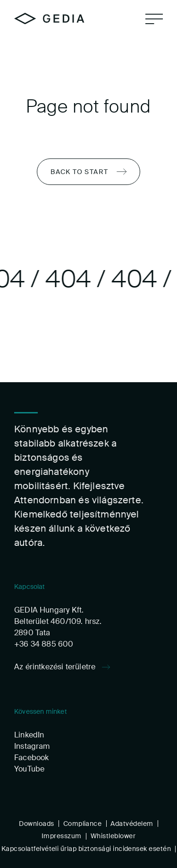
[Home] (49, 18)
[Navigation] (154, 19)
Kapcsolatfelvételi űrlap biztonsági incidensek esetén (86, 849)
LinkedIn (29, 734)
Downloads (36, 823)
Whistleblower (113, 836)
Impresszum (62, 836)
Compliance (83, 823)
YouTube (29, 768)
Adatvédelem (132, 823)
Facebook (31, 757)
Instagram (32, 746)
